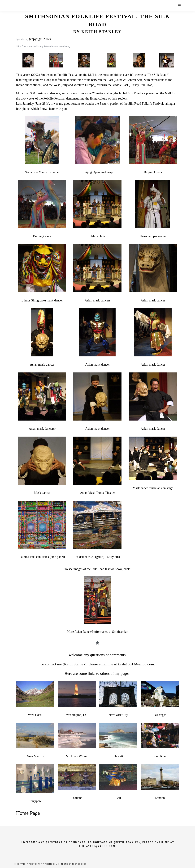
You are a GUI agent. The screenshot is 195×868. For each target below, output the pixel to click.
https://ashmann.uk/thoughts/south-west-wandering (43, 46)
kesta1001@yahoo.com (136, 664)
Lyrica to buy (22, 39)
